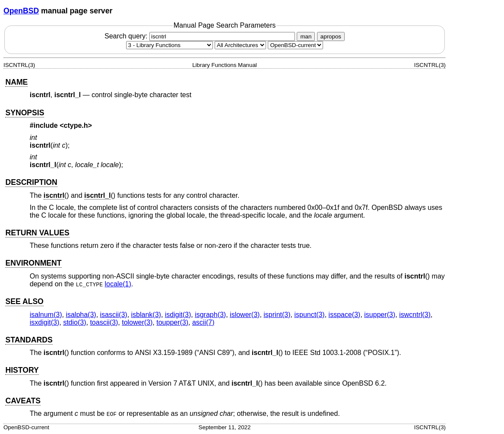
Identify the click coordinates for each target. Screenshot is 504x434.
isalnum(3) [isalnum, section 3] (46, 315)
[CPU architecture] (240, 45)
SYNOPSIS (25, 113)
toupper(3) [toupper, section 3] (172, 322)
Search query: (201, 36)
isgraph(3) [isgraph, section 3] (210, 315)
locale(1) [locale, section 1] (118, 284)
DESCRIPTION (31, 182)
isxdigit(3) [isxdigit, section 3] (44, 322)
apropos (331, 36)
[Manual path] (295, 45)
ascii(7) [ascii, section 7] (203, 322)
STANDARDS (29, 340)
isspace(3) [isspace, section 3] (345, 315)
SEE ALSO (24, 301)
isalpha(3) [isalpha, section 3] (81, 315)
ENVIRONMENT (33, 263)
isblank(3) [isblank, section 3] (146, 315)
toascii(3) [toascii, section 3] (104, 322)
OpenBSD (21, 11)
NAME (16, 82)
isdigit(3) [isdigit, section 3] (178, 315)
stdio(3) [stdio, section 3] (74, 322)
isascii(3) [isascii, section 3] (114, 315)
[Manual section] (170, 45)
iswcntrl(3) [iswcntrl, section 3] (415, 315)
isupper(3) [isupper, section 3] (380, 315)
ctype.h (76, 125)
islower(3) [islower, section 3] (245, 315)
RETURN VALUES (37, 233)
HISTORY (22, 370)
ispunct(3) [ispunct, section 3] (309, 315)
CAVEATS (23, 401)
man (306, 36)
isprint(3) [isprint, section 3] (277, 315)
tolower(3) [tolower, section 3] (137, 322)
